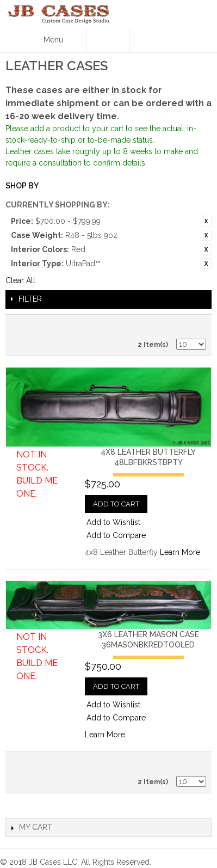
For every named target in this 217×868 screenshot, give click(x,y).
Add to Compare (116, 535)
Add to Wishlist (113, 522)
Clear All (20, 280)
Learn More (180, 552)
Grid (195, 326)
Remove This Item (206, 221)
